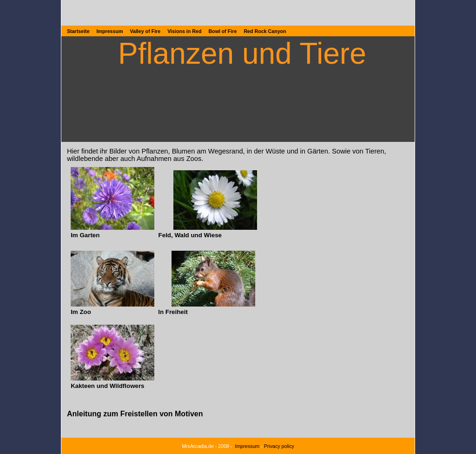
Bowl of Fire (222, 31)
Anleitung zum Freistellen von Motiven (135, 414)
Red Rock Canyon (265, 31)
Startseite (78, 31)
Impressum (110, 31)
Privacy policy (279, 446)
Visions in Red (184, 31)
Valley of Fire (145, 31)
